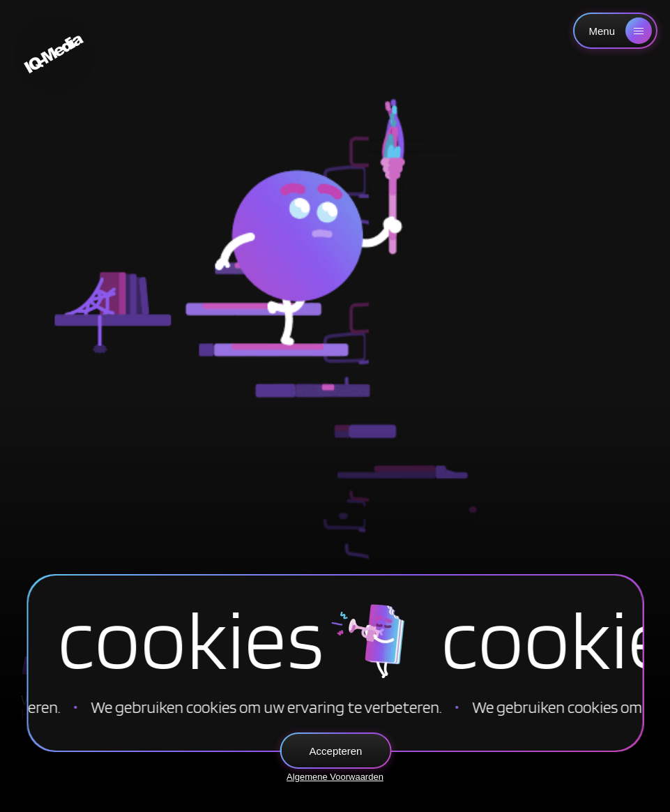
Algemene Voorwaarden (335, 777)
